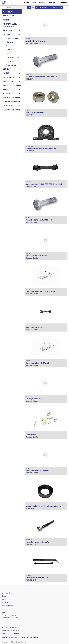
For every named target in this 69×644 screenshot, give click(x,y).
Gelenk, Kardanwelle (34, 399)
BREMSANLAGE (10, 77)
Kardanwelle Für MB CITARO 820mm (41, 292)
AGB (4, 599)
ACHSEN (7, 73)
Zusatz (8, 54)
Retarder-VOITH (11, 61)
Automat (9, 50)
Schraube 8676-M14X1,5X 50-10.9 (39, 220)
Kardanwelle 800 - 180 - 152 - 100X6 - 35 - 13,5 (44, 184)
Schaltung (9, 42)
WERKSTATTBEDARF (12, 110)
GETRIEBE (7, 35)
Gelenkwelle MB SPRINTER (37, 578)
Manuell (8, 46)
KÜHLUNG (7, 30)
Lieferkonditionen (9, 606)
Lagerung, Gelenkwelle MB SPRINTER (41, 148)
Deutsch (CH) (26, 637)
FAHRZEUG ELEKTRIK (12, 85)
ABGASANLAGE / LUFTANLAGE (10, 25)
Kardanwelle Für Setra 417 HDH (38, 470)
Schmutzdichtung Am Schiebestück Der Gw (43, 506)
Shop (4, 596)
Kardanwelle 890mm (34, 327)
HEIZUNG (7, 94)
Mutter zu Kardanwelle (35, 113)
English (5, 637)
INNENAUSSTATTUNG (12, 102)
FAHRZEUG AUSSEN (11, 98)
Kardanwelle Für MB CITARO (37, 363)
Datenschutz (7, 602)
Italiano (36, 637)
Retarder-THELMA (12, 57)
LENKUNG (7, 69)
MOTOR (6, 20)
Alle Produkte (9, 16)
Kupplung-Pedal (12, 38)
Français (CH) (15, 637)
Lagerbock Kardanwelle (35, 41)
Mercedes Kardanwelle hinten (38, 542)
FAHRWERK (8, 81)
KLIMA (6, 90)
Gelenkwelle (31, 435)
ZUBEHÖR (7, 106)
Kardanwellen (11, 65)
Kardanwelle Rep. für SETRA (37, 256)
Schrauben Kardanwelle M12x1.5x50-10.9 (42, 77)
